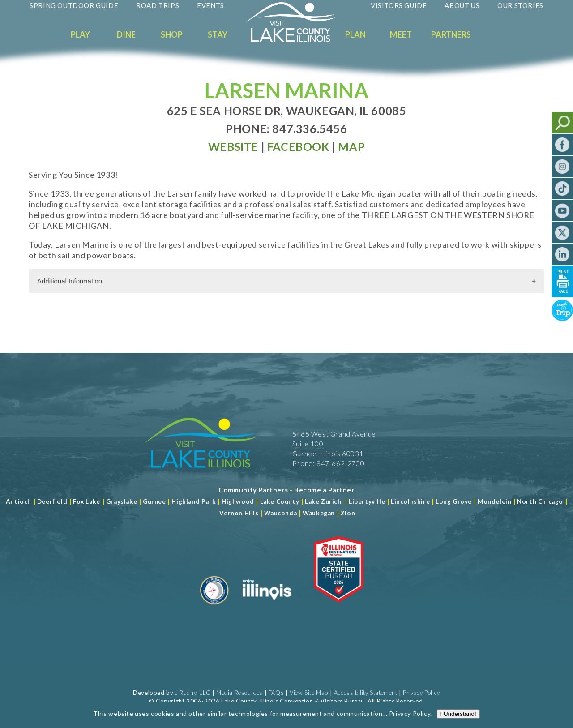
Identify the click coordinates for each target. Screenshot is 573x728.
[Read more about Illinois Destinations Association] (339, 608)
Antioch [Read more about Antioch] (19, 501)
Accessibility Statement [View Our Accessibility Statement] (366, 693)
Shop (172, 34)
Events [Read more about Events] (211, 5)
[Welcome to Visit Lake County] (297, 40)
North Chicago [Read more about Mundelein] (540, 501)
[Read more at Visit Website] (233, 146)
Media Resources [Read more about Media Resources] (239, 693)
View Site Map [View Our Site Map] (309, 693)
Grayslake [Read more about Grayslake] (122, 501)
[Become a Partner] (324, 490)
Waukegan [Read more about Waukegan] (319, 513)
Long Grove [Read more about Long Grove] (454, 501)
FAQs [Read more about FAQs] (276, 693)
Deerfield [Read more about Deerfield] (52, 501)
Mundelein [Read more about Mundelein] (494, 501)
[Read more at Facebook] (298, 146)
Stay (218, 34)
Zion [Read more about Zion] (348, 513)
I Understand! (458, 722)
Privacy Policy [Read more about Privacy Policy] (410, 721)
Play (80, 34)
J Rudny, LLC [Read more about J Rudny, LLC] (193, 693)
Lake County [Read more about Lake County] (279, 501)
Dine (126, 34)
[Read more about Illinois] (267, 608)
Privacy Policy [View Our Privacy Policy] (421, 693)
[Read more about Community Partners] (253, 490)
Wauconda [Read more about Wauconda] (280, 513)
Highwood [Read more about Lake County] (238, 501)
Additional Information (70, 281)
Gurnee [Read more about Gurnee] (154, 501)
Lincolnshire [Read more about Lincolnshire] (410, 501)
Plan (355, 34)
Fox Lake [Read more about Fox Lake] (87, 501)
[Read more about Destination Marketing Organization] (214, 608)
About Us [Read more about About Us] (462, 5)
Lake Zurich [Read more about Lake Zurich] (323, 501)
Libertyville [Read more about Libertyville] (367, 501)
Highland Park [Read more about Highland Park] (194, 501)
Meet (401, 34)
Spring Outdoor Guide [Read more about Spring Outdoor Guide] (74, 5)
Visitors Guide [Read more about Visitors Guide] (399, 5)
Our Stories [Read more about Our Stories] (520, 5)
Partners (451, 34)
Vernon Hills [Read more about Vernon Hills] (239, 513)
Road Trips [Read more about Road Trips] (158, 5)
